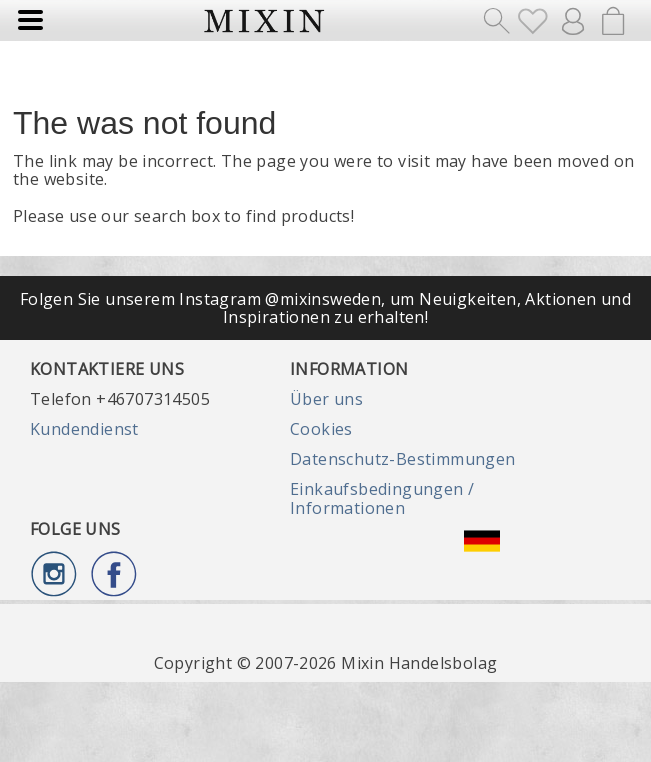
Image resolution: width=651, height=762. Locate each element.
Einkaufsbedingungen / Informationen (382, 498)
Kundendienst (84, 429)
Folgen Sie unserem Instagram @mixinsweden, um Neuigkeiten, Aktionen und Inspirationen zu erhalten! (325, 308)
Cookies (321, 429)
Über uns (326, 399)
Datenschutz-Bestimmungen (403, 459)
